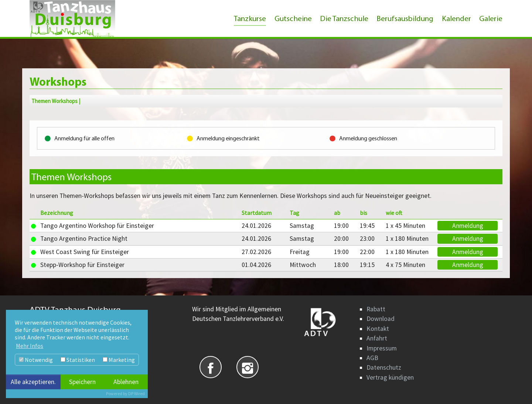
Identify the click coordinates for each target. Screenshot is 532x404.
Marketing (119, 360)
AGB (372, 358)
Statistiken (78, 360)
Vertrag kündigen (390, 377)
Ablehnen (126, 382)
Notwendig (36, 360)
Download (381, 319)
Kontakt (378, 329)
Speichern (82, 382)
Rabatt (376, 309)
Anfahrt (377, 338)
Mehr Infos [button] (30, 346)
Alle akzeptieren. (33, 382)
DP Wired (137, 393)
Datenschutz (384, 367)
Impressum (382, 348)
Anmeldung (468, 226)
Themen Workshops (54, 101)
